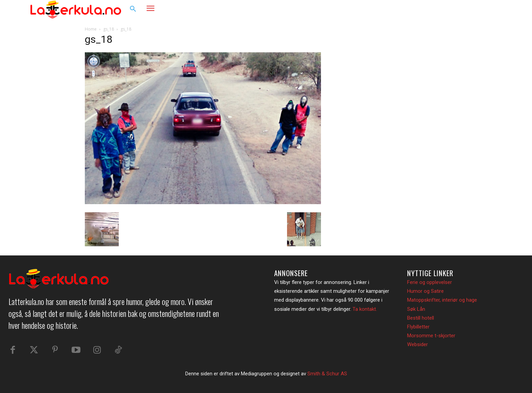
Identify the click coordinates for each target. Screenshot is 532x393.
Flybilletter (418, 327)
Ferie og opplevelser (430, 282)
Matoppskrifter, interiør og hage (442, 300)
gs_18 (109, 29)
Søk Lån (416, 309)
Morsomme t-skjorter (431, 336)
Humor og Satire (425, 291)
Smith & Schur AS (327, 374)
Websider (417, 344)
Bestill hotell (421, 318)
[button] (133, 9)
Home (91, 29)
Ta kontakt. (365, 309)
